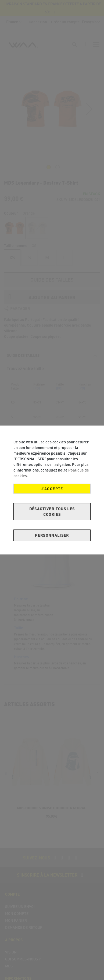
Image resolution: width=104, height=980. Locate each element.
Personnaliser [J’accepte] (52, 535)
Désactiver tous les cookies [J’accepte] (52, 512)
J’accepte (52, 489)
